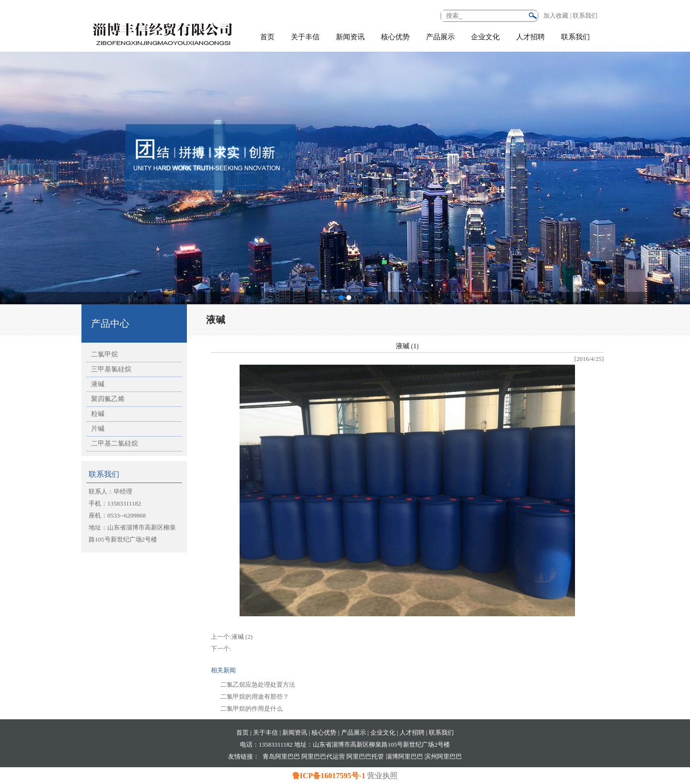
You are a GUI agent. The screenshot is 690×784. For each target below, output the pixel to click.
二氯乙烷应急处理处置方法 (258, 685)
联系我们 (575, 37)
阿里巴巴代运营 (323, 756)
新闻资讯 (350, 37)
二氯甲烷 (104, 354)
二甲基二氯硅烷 (115, 444)
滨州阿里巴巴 (443, 756)
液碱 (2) (242, 637)
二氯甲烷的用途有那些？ (255, 697)
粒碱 (98, 414)
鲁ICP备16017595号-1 (330, 776)
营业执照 (382, 776)
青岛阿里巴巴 (281, 756)
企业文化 (485, 37)
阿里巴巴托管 (365, 756)
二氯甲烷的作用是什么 (252, 709)
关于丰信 (305, 37)
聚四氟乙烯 (108, 399)
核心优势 (395, 37)
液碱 (98, 384)
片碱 (98, 429)
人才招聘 (530, 37)
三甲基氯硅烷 (111, 369)
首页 (267, 37)
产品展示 (440, 37)
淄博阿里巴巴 (404, 756)
